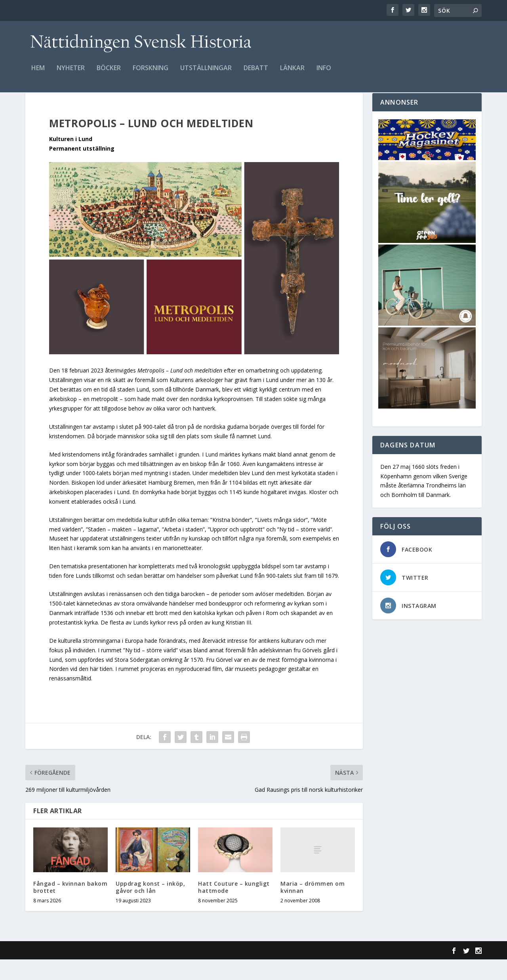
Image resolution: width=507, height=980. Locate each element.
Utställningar (206, 74)
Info (324, 74)
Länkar (292, 74)
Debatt (256, 74)
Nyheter (71, 74)
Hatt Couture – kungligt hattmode (234, 908)
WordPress (154, 971)
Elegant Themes (80, 971)
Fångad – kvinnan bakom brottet (70, 908)
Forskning (151, 74)
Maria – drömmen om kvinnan (313, 908)
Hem (38, 74)
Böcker (109, 74)
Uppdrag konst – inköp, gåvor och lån (150, 908)
